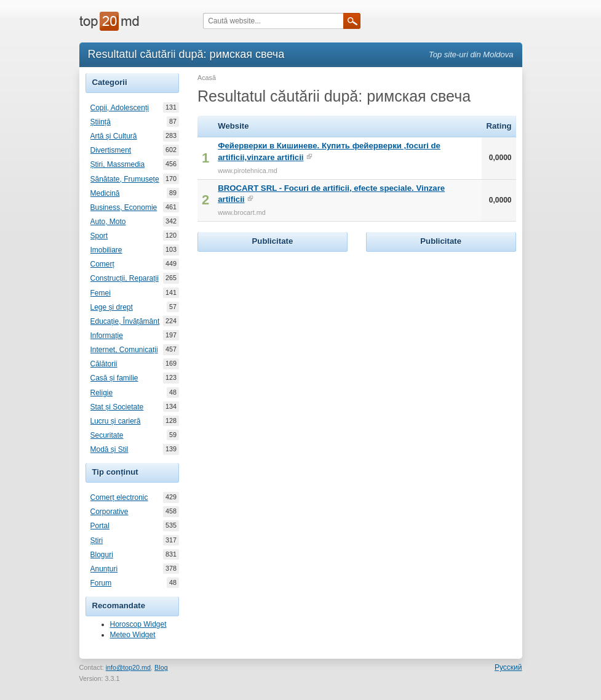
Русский (508, 667)
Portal (100, 526)
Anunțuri (104, 569)
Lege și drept (112, 307)
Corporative (109, 512)
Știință (101, 122)
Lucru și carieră (116, 421)
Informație (107, 336)
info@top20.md (128, 667)
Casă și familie (114, 378)
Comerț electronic (119, 497)
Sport (99, 236)
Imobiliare (106, 250)
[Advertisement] (290, 332)
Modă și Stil (109, 449)
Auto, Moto (108, 222)
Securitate (107, 435)
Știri (97, 541)
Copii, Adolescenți (120, 108)
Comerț (102, 264)
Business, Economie (124, 207)
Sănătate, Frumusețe (125, 179)
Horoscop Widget (138, 624)
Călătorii (104, 364)
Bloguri (102, 555)
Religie (102, 393)
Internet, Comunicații (124, 350)
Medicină (105, 193)
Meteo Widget (133, 635)
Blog (161, 667)
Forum (101, 583)
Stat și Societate (117, 407)
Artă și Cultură (114, 136)
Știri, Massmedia (118, 164)
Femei (101, 293)
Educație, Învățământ (125, 321)
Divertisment (111, 150)
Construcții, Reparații (125, 278)
